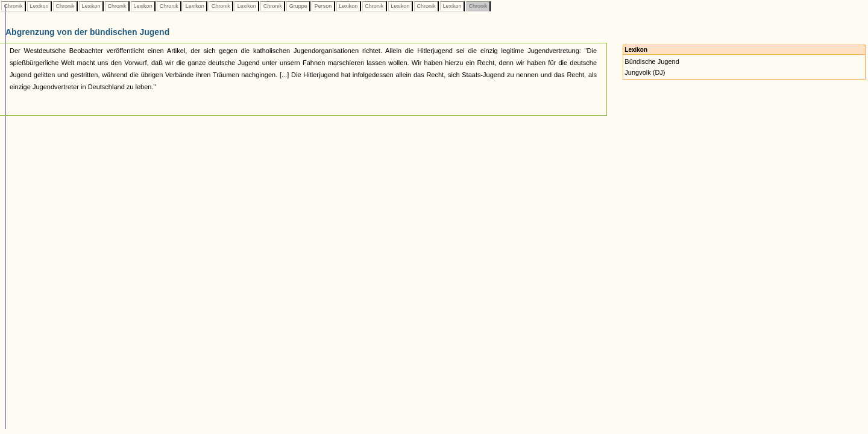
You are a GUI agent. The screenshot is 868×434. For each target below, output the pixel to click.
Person (323, 6)
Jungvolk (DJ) (645, 72)
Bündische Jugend (652, 61)
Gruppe (298, 6)
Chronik (13, 6)
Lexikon (39, 6)
